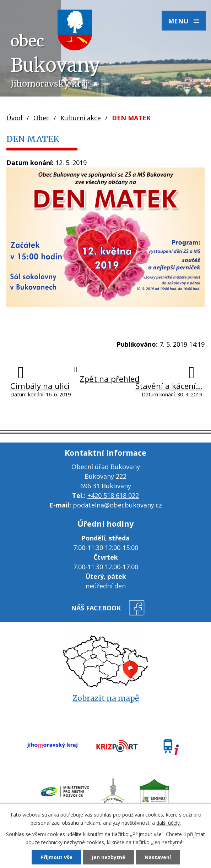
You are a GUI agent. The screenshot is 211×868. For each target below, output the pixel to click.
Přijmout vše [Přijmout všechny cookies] (56, 857)
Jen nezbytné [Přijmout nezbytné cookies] (109, 857)
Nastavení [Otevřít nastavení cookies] (158, 857)
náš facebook (96, 608)
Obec (41, 118)
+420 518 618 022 (113, 495)
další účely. (169, 823)
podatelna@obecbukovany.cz (117, 505)
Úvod (14, 118)
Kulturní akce (81, 118)
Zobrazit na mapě (106, 698)
